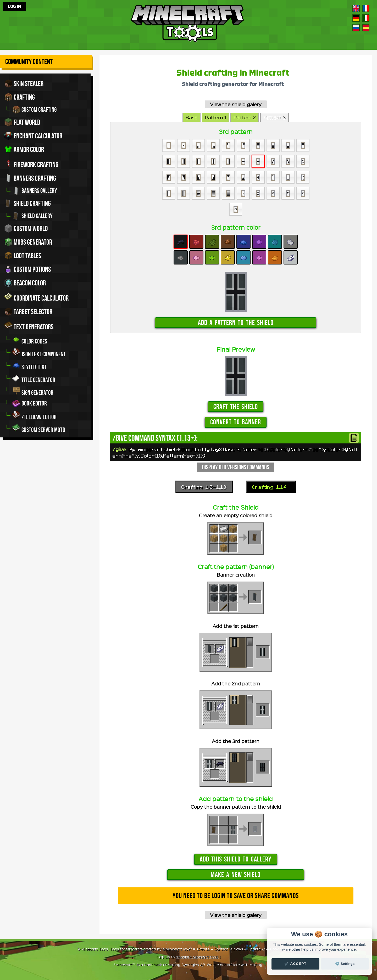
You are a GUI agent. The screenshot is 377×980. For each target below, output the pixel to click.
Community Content (29, 62)
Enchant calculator (33, 136)
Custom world (26, 228)
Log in (14, 7)
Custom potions (27, 269)
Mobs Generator (28, 242)
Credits (203, 949)
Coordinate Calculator (36, 297)
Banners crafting (30, 178)
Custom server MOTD (39, 428)
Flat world (22, 122)
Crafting (20, 97)
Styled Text (29, 366)
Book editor (29, 403)
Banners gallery (35, 191)
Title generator (34, 378)
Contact (221, 949)
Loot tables (23, 256)
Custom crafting (34, 110)
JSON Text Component (39, 353)
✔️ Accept (295, 964)
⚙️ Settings (345, 964)
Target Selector (28, 312)
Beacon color (25, 283)
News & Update (247, 949)
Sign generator (33, 391)
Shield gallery (32, 216)
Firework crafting (31, 164)
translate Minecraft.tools (197, 957)
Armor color (24, 149)
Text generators (29, 326)
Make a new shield (236, 874)
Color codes (30, 340)
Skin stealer (24, 83)
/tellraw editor (34, 416)
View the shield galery (236, 104)
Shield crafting (27, 203)
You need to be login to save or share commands (236, 896)
